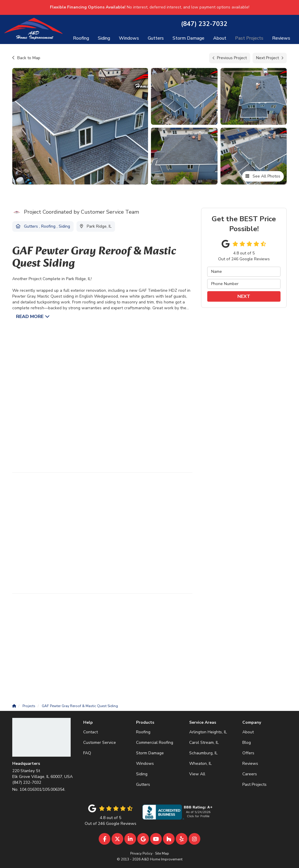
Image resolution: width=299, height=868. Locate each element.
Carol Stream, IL (204, 743)
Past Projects (254, 784)
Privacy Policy (141, 853)
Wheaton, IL (200, 764)
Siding (142, 774)
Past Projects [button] (249, 38)
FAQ (87, 753)
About (248, 732)
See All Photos (263, 176)
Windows (145, 764)
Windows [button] (129, 38)
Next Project (270, 58)
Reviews (250, 764)
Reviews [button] (281, 38)
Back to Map (26, 58)
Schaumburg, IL (203, 753)
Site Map (162, 853)
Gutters (143, 784)
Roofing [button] (81, 38)
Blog (247, 743)
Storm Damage (150, 753)
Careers (250, 774)
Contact (91, 732)
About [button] (220, 38)
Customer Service (100, 743)
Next (244, 296)
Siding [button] (104, 38)
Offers (248, 753)
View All (197, 774)
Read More (30, 317)
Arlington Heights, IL (208, 732)
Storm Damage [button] (188, 38)
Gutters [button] (156, 38)
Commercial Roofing (155, 743)
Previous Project (230, 58)
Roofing (143, 732)
